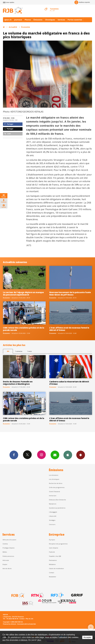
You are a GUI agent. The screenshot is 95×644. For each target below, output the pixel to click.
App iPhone (68, 455)
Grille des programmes (57, 487)
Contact (52, 573)
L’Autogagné (53, 512)
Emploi (5, 564)
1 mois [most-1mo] (30, 351)
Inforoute (6, 560)
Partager (9, 124)
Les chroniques (54, 479)
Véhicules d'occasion (9, 540)
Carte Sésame (54, 548)
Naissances (53, 504)
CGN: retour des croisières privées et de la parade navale (24, 329)
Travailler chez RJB (55, 556)
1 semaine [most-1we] (19, 351)
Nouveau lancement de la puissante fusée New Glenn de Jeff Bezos (70, 294)
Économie (26, 27)
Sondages (52, 520)
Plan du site (29, 619)
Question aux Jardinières (57, 508)
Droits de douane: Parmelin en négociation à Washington (18, 383)
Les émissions (54, 475)
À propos (52, 540)
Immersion (53, 496)
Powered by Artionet (9, 624)
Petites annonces (8, 556)
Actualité (13, 27)
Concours (52, 524)
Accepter (87, 637)
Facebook (14, 455)
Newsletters (55, 455)
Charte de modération (56, 568)
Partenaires (53, 560)
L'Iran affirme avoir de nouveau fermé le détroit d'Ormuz (69, 329)
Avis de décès (7, 568)
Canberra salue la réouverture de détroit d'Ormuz (69, 383)
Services (61, 20)
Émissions (38, 20)
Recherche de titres (56, 483)
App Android (81, 455)
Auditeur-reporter (82, 2)
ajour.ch (8, 20)
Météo (5, 552)
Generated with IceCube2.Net (26, 624)
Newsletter (53, 577)
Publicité (52, 552)
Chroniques (50, 20)
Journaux (18, 20)
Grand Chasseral (54, 492)
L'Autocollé (53, 516)
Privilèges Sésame (9, 548)
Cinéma (5, 544)
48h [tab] (8, 351)
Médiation (52, 564)
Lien (8, 134)
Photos (28, 20)
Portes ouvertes (75, 20)
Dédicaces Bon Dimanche (57, 500)
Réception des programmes (58, 544)
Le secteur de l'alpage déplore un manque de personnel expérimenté (23, 294)
